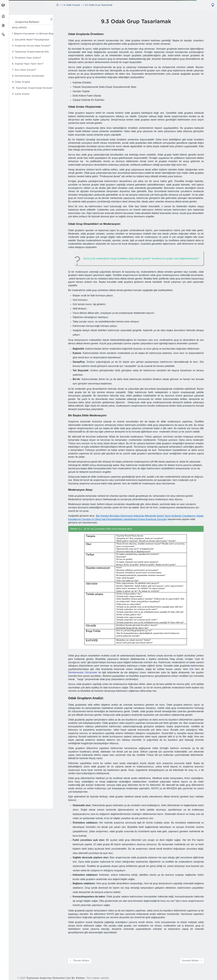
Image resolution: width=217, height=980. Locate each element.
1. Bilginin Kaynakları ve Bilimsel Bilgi (33, 34)
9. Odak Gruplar (21, 82)
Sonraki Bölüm (193, 961)
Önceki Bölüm (81, 961)
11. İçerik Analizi (21, 94)
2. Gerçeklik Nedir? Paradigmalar (31, 40)
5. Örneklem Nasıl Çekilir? (27, 58)
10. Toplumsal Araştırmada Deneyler (32, 88)
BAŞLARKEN (19, 28)
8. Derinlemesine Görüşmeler (28, 76)
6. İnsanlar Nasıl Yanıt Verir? (28, 64)
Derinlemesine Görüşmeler (84, 673)
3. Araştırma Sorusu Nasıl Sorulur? (31, 46)
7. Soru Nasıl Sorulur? (24, 70)
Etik (193, 669)
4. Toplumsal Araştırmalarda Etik (30, 52)
